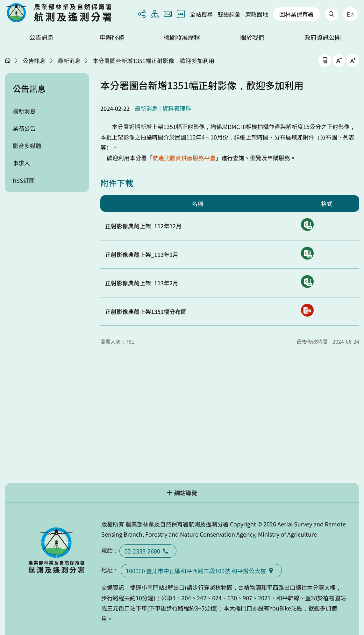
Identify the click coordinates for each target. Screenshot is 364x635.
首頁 (8, 60)
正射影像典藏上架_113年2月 (142, 283)
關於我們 (252, 37)
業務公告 (24, 128)
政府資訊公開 (323, 37)
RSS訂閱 (24, 180)
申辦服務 (112, 37)
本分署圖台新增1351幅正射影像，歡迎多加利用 (153, 61)
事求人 (21, 163)
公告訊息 (41, 37)
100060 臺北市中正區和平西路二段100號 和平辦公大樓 (201, 571)
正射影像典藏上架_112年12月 (143, 226)
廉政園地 (257, 14)
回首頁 (59, 13)
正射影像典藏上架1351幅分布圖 (146, 311)
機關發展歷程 (182, 37)
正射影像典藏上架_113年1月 (142, 254)
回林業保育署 (296, 14)
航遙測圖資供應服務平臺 (184, 158)
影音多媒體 (27, 146)
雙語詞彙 (229, 14)
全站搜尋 (201, 14)
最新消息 (69, 61)
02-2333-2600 (148, 551)
